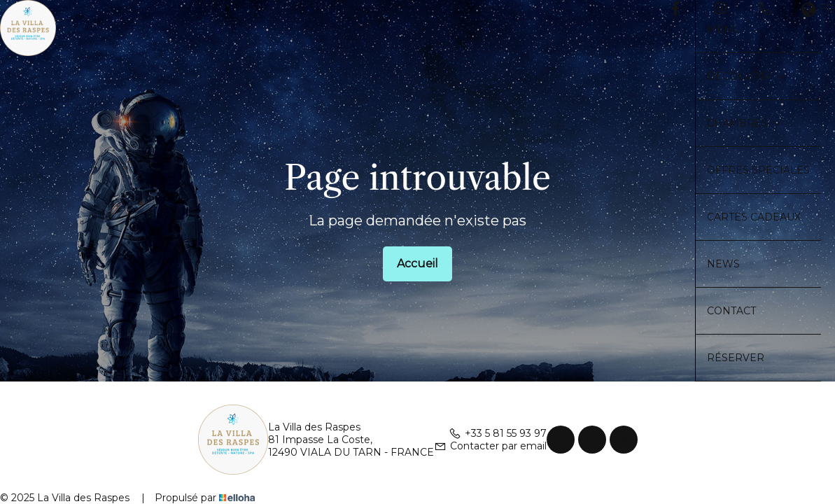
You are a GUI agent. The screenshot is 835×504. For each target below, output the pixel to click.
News (723, 264)
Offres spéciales (758, 170)
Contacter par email (490, 446)
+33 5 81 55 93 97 (498, 433)
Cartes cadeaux (754, 217)
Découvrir (746, 76)
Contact (731, 311)
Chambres (744, 123)
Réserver (736, 358)
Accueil (417, 264)
